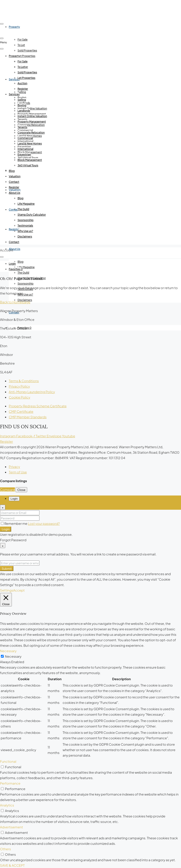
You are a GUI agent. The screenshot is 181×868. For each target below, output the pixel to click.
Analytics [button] (7, 805)
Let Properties (26, 56)
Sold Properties (27, 50)
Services (14, 94)
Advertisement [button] (12, 827)
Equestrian (24, 154)
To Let (21, 45)
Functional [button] (8, 761)
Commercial (25, 138)
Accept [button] (19, 590)
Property (14, 56)
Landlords (24, 111)
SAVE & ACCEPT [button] (12, 865)
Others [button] (5, 849)
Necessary (13, 656)
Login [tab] (14, 499)
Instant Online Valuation (32, 108)
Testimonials (25, 226)
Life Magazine (26, 267)
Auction (22, 83)
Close (21, 490)
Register (23, 89)
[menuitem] (12, 264)
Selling (22, 92)
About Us (14, 249)
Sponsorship (26, 284)
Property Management (32, 122)
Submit (7, 568)
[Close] (3, 507)
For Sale (23, 40)
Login (6, 529)
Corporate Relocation (31, 125)
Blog (20, 262)
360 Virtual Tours (28, 165)
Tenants (22, 127)
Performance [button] (10, 783)
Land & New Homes (30, 143)
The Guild (23, 273)
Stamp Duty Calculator (32, 215)
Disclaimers (25, 236)
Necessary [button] (8, 651)
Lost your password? (44, 523)
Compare (7, 489)
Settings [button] (7, 590)
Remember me (14, 523)
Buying (22, 105)
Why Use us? (25, 294)
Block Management (30, 160)
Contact (14, 182)
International (25, 149)
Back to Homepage (15, 302)
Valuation (15, 176)
